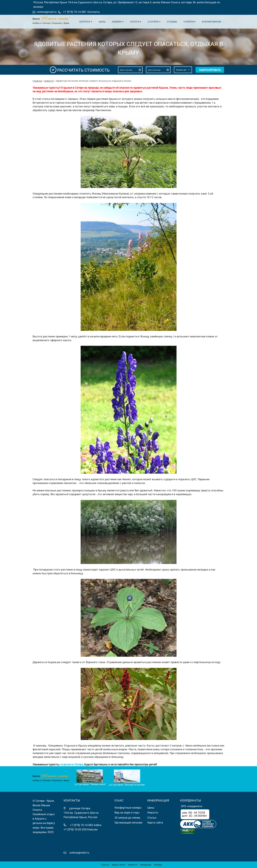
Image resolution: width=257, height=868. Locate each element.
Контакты (94, 12)
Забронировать (210, 70)
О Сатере (154, 22)
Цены (102, 22)
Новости (49, 81)
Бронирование (212, 22)
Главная (37, 81)
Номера (118, 22)
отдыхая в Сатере (72, 764)
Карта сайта (119, 865)
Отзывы (172, 22)
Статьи (105, 865)
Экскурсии (146, 865)
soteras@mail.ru (47, 12)
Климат (158, 865)
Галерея (190, 22)
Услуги (136, 22)
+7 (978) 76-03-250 (75, 829)
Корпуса (86, 22)
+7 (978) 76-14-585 (75, 12)
